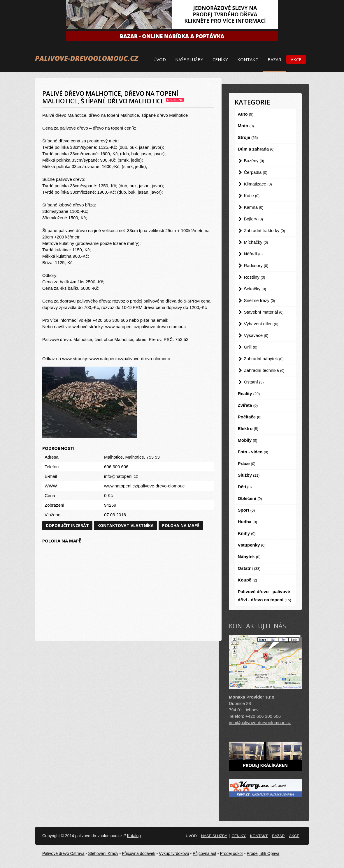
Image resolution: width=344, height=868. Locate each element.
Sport (246, 510)
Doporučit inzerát (67, 525)
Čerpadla (256, 172)
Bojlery (253, 219)
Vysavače (256, 335)
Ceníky (220, 59)
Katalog (134, 836)
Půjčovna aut (205, 853)
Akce (296, 59)
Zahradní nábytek (264, 359)
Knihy (247, 533)
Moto (246, 126)
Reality (249, 394)
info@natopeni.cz (121, 476)
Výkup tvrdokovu (174, 853)
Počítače (250, 417)
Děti (245, 487)
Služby (249, 475)
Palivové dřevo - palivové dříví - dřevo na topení (265, 596)
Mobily (248, 440)
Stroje (248, 137)
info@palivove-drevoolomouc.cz (260, 723)
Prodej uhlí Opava (263, 853)
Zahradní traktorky (265, 230)
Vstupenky (252, 545)
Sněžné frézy (260, 300)
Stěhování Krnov (103, 853)
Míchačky (256, 242)
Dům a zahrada (256, 149)
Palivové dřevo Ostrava (63, 853)
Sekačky (255, 289)
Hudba (248, 522)
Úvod (160, 59)
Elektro (248, 428)
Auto (246, 114)
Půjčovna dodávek (138, 853)
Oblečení (250, 498)
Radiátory (256, 265)
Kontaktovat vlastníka (126, 525)
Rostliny (255, 277)
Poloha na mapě (181, 525)
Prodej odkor (231, 853)
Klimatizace (258, 184)
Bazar (274, 59)
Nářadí (253, 254)
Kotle (252, 196)
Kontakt (248, 59)
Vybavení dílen (261, 324)
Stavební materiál (264, 312)
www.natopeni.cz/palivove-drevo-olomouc (144, 486)
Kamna (254, 207)
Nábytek (249, 557)
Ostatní (254, 382)
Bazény (254, 161)
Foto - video (253, 452)
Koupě (248, 580)
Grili (251, 347)
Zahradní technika (264, 370)
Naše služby (189, 59)
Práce (247, 463)
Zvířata (248, 405)
